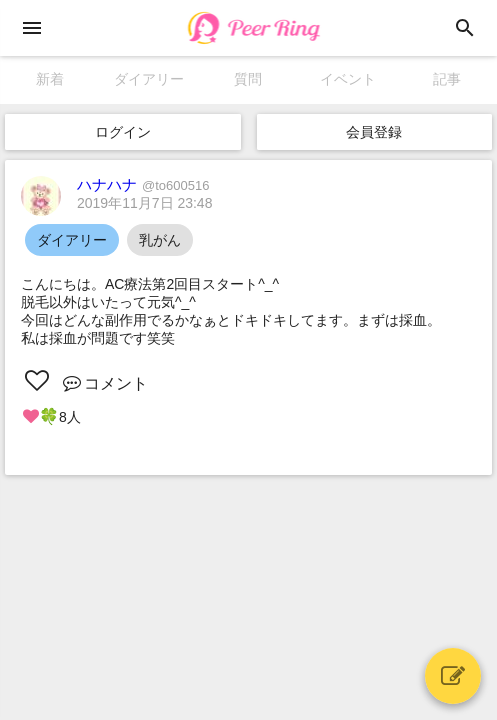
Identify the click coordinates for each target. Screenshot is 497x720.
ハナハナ (143, 184)
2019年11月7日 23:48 (144, 203)
